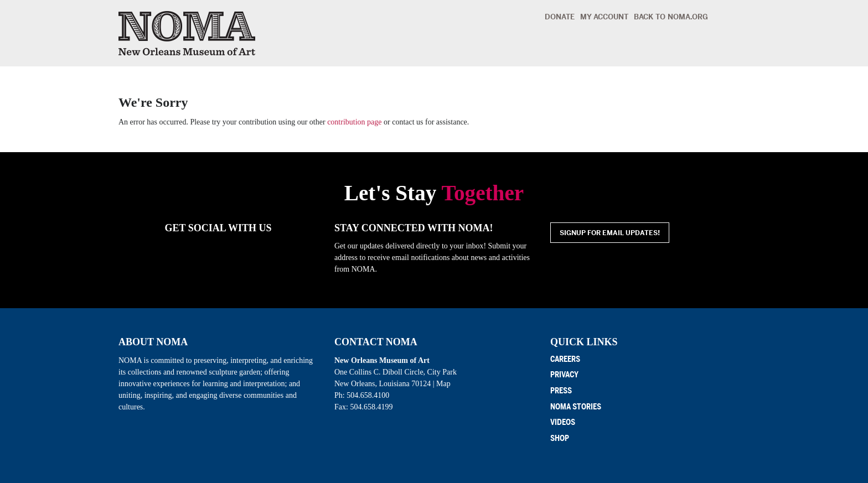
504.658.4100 (368, 395)
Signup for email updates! (610, 233)
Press (561, 391)
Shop (560, 438)
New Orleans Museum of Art (187, 33)
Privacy (564, 375)
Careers (565, 359)
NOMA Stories (576, 407)
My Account (604, 17)
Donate (560, 17)
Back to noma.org (671, 17)
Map (443, 384)
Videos (563, 422)
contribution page (354, 122)
